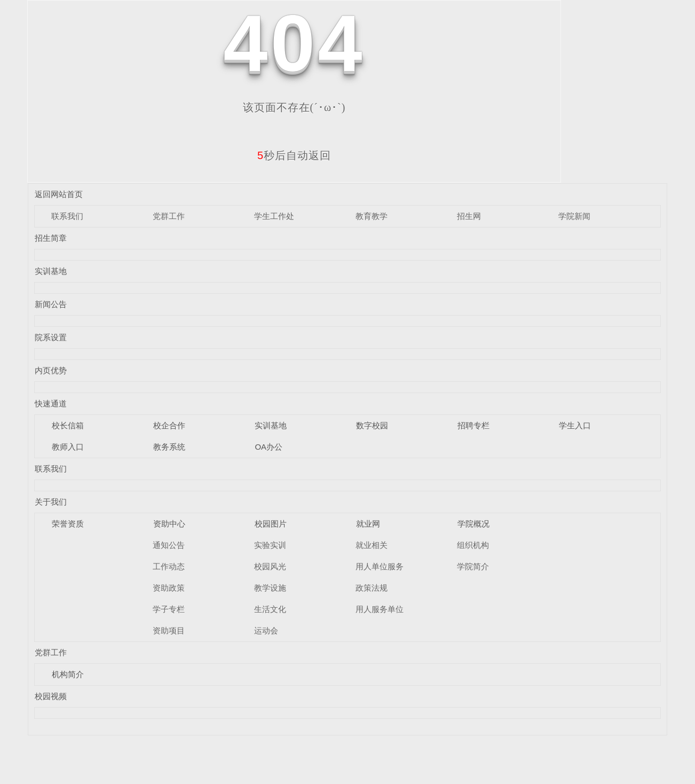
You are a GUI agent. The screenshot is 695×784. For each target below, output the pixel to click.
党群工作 (169, 216)
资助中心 (169, 524)
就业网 (368, 524)
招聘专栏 (473, 425)
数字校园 (372, 425)
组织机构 (473, 545)
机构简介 (68, 674)
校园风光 (270, 566)
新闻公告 (51, 304)
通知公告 (169, 545)
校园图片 (271, 524)
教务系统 (169, 447)
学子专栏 (169, 609)
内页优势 (51, 370)
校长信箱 (68, 425)
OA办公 (268, 447)
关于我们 (51, 502)
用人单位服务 (380, 566)
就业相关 (372, 545)
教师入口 (68, 447)
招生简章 (51, 238)
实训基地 (51, 271)
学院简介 (473, 566)
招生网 (469, 216)
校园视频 (51, 696)
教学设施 (270, 588)
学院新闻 (574, 216)
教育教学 (372, 216)
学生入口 (575, 425)
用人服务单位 (380, 609)
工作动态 (169, 566)
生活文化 (270, 609)
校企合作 (169, 425)
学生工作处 (274, 216)
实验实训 (270, 545)
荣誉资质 (68, 524)
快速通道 (51, 403)
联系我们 (67, 216)
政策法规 (372, 588)
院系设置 (51, 337)
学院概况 (473, 524)
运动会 (266, 630)
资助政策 (169, 588)
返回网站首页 (59, 194)
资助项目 (169, 630)
